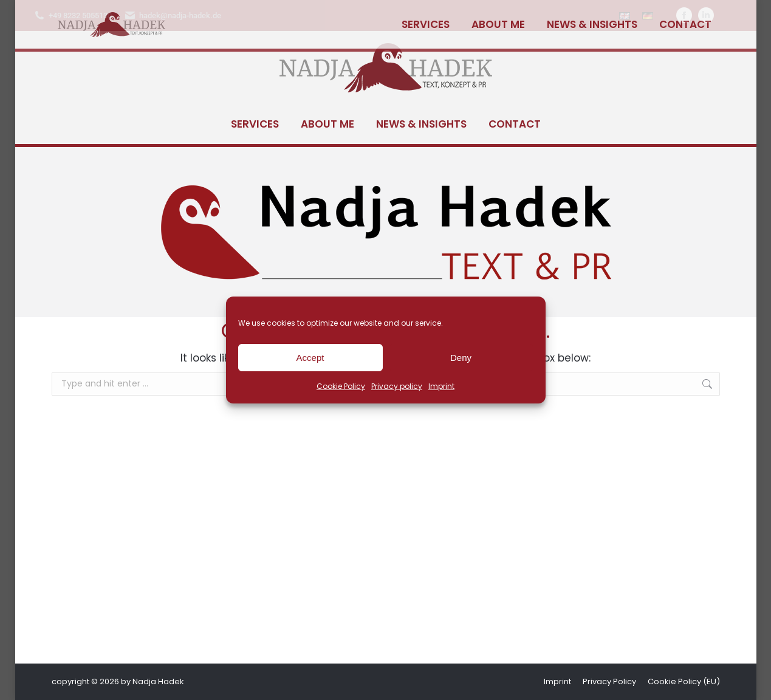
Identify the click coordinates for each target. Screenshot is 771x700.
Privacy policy (397, 386)
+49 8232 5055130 (73, 15)
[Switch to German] (648, 15)
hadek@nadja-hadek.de (173, 15)
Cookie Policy (341, 386)
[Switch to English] (625, 15)
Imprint (441, 386)
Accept (310, 358)
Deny (461, 358)
